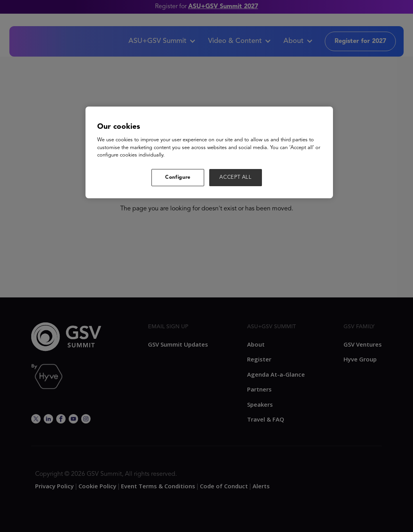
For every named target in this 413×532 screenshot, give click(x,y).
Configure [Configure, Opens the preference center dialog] (178, 177)
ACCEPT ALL (236, 177)
